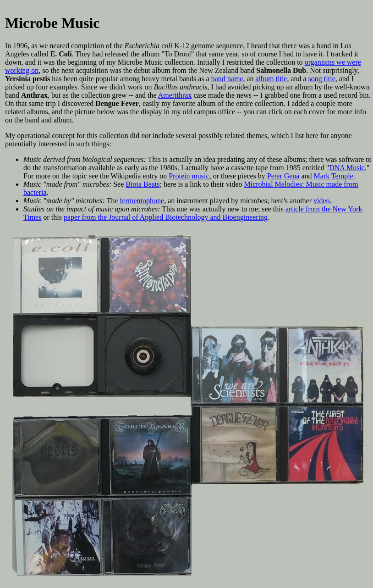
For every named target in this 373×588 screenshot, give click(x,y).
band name (227, 79)
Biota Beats (143, 184)
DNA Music (347, 168)
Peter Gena (283, 176)
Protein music (189, 176)
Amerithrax (175, 95)
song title (322, 79)
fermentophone (142, 201)
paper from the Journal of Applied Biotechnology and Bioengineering (166, 217)
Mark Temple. (335, 176)
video (322, 201)
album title (272, 79)
